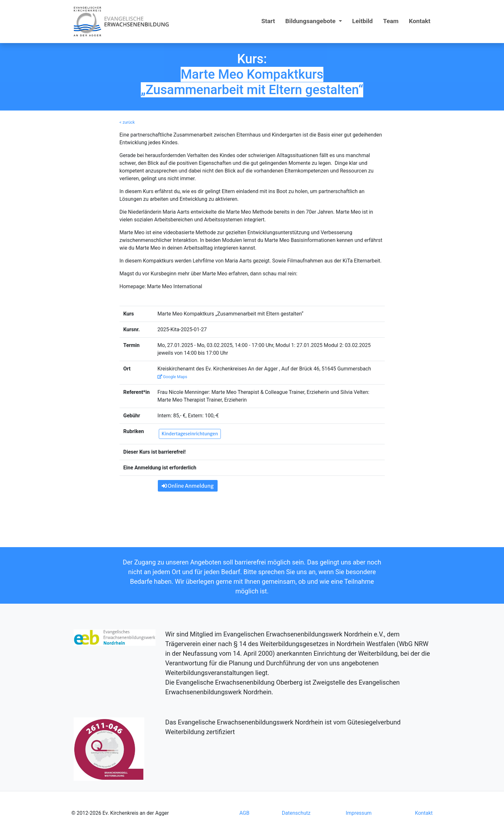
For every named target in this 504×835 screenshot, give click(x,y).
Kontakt (420, 21)
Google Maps (172, 377)
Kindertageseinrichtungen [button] (190, 434)
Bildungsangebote (311, 21)
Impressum (359, 813)
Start (268, 21)
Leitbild (363, 21)
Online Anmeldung (188, 486)
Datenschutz (296, 813)
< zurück (127, 122)
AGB (244, 813)
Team (391, 21)
